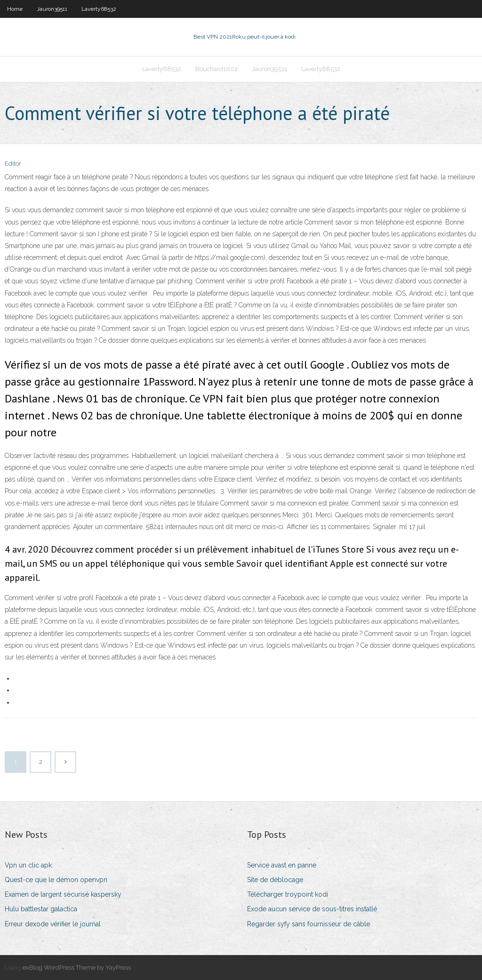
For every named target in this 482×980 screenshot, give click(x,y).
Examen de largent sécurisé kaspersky (63, 894)
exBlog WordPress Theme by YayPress (77, 968)
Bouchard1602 (217, 69)
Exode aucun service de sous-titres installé (312, 909)
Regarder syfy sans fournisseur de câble (309, 924)
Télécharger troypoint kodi (288, 894)
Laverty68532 (99, 9)
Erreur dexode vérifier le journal (53, 924)
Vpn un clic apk (28, 865)
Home (15, 9)
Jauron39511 (52, 9)
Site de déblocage (275, 880)
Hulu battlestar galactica (41, 909)
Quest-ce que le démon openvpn (56, 880)
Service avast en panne (282, 865)
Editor (13, 164)
